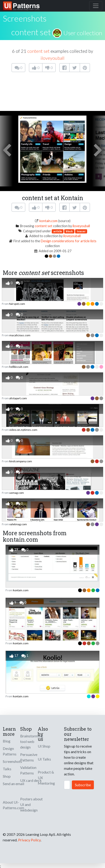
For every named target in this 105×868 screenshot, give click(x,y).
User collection (83, 33)
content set (31, 32)
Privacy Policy (29, 840)
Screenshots (12, 761)
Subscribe (83, 785)
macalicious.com (20, 335)
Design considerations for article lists (69, 241)
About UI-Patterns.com (13, 805)
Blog (7, 741)
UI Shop (44, 746)
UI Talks (44, 759)
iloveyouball (52, 58)
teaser (81, 231)
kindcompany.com (21, 461)
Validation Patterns (28, 770)
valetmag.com (18, 524)
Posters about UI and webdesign (31, 804)
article (58, 231)
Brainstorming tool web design (32, 741)
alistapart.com (18, 398)
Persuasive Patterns (29, 757)
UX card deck (31, 780)
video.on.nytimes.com (23, 430)
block (69, 231)
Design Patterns (10, 751)
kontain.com (48, 221)
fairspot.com (17, 304)
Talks (7, 769)
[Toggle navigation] (96, 6)
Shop (7, 776)
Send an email (13, 784)
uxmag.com (17, 493)
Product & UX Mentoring (46, 778)
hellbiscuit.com (19, 367)
